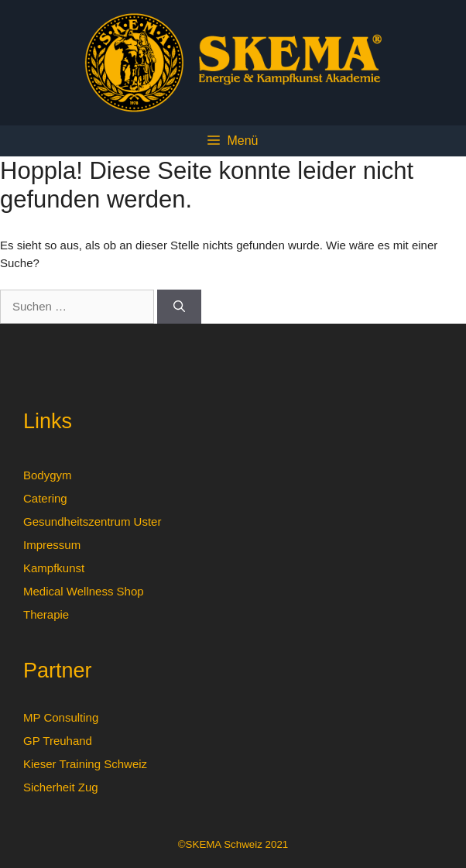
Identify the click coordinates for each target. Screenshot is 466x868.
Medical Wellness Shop (84, 591)
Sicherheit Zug (61, 787)
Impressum (52, 545)
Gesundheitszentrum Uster (92, 521)
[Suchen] (179, 307)
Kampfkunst (54, 568)
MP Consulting (61, 717)
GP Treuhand (58, 741)
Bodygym (48, 475)
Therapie (46, 614)
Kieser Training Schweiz (85, 764)
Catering (45, 498)
